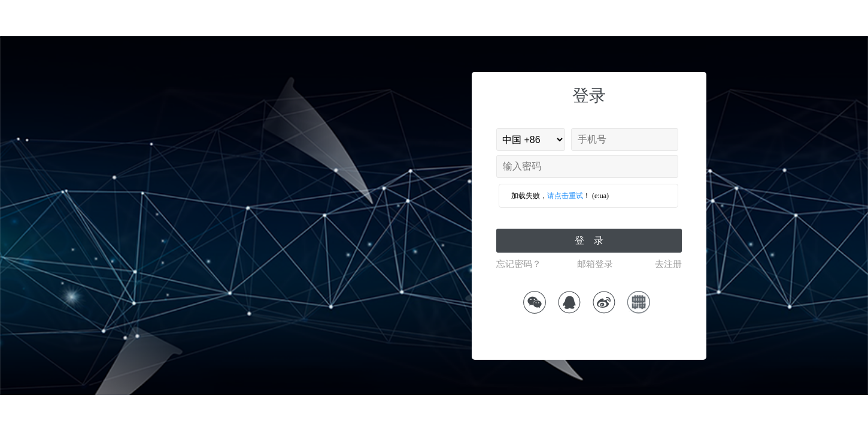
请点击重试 (565, 196)
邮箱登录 (595, 264)
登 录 (589, 240)
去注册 (668, 264)
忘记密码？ (519, 264)
